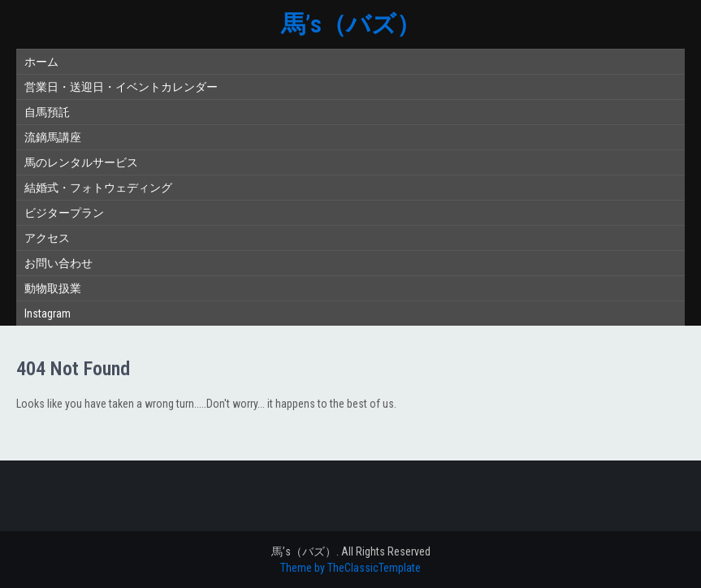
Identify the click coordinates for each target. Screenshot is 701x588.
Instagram (48, 313)
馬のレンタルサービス (81, 162)
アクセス (47, 238)
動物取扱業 (53, 288)
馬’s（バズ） (351, 24)
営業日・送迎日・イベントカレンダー (121, 87)
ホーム (41, 62)
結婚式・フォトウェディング (98, 188)
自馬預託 (47, 112)
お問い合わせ (58, 263)
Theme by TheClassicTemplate (350, 568)
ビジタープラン (64, 213)
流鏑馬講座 (53, 137)
